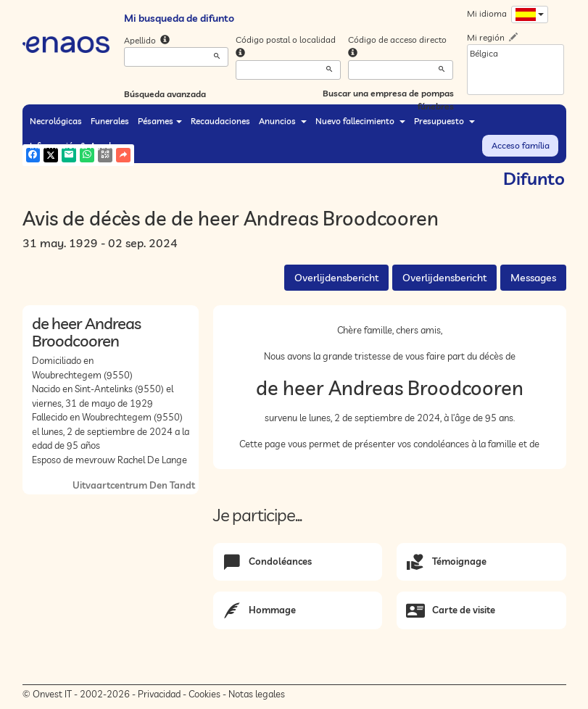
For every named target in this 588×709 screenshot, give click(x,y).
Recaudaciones (220, 121)
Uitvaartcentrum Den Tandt (134, 485)
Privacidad (159, 694)
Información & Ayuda (77, 145)
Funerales (110, 121)
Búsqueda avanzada (165, 94)
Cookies (204, 694)
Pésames (160, 121)
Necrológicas (56, 121)
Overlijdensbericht (336, 278)
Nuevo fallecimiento (360, 121)
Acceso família (521, 145)
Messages (533, 278)
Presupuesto (444, 121)
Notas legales (257, 694)
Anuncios (283, 121)
